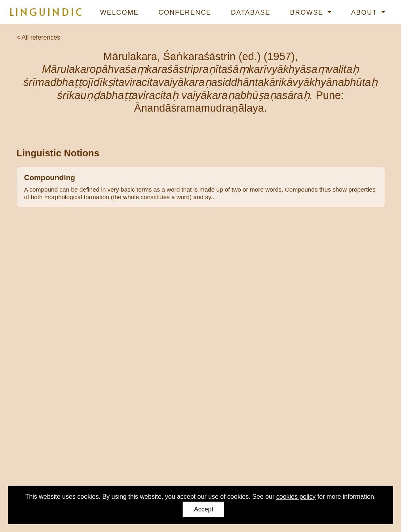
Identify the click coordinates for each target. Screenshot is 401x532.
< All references (39, 37)
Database (251, 12)
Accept (204, 509)
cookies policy (296, 497)
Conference (185, 12)
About (365, 12)
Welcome (120, 12)
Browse (308, 12)
